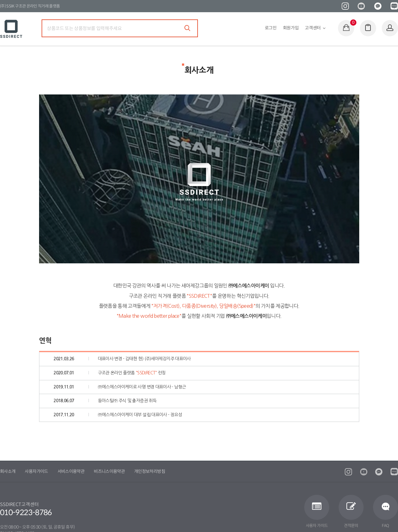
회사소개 (8, 471)
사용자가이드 (36, 471)
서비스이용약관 (71, 471)
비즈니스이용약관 (109, 471)
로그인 (271, 28)
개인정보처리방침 (150, 471)
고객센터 (313, 28)
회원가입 (291, 28)
